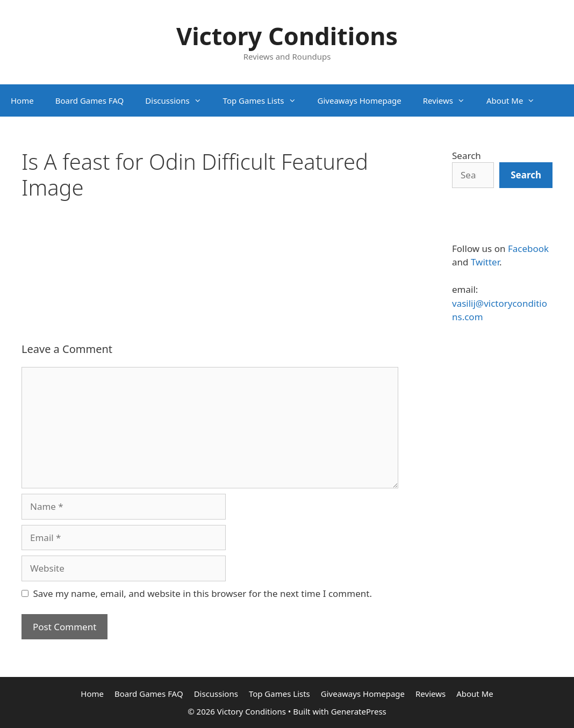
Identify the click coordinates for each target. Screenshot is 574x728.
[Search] (526, 175)
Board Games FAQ (90, 100)
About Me (516, 100)
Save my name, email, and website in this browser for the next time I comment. (203, 593)
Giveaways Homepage (360, 100)
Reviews (449, 100)
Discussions (178, 100)
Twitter (485, 262)
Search (467, 156)
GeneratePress (359, 711)
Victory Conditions (287, 36)
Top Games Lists (265, 100)
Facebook (528, 248)
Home (22, 100)
